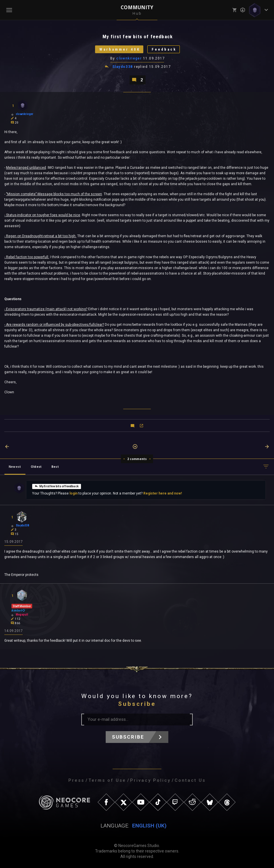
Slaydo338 (123, 67)
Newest (15, 467)
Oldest (36, 467)
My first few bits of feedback (57, 486)
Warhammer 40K (120, 49)
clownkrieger (129, 58)
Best (55, 467)
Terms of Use (107, 780)
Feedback (164, 49)
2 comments (137, 459)
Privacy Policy (150, 780)
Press (76, 780)
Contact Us (190, 780)
